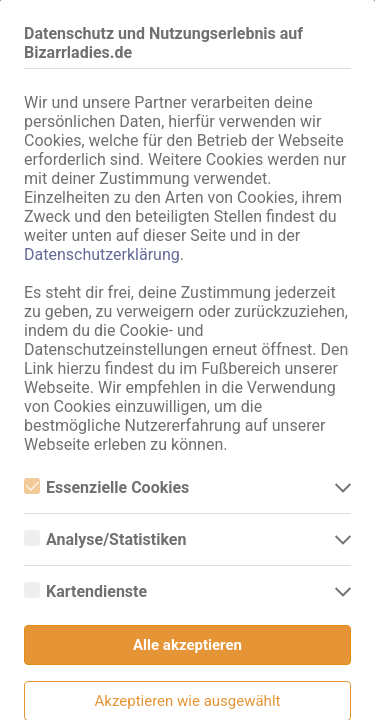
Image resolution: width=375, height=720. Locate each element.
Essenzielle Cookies (106, 487)
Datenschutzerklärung (102, 254)
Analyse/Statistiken (105, 539)
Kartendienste (85, 591)
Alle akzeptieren (187, 645)
